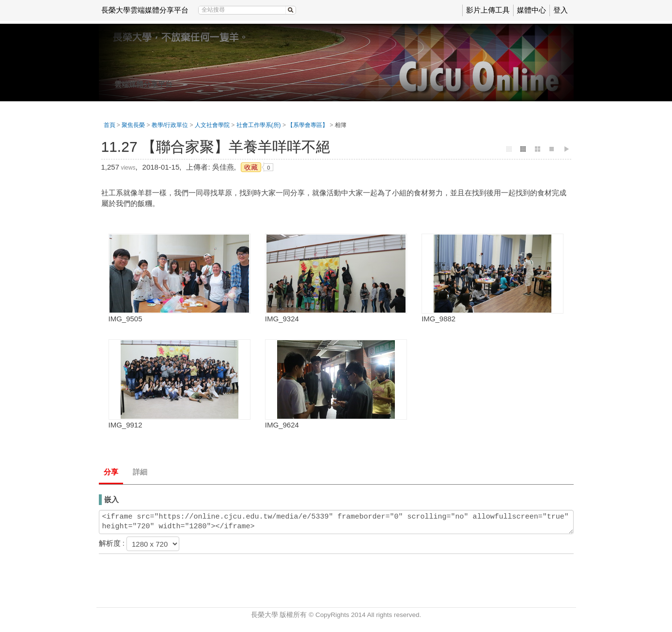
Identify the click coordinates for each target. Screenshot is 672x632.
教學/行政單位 (170, 125)
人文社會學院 (212, 125)
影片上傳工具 (488, 10)
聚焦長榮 (133, 125)
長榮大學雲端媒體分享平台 (145, 10)
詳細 (140, 472)
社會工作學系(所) (259, 125)
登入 (561, 10)
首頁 (109, 125)
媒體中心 (531, 10)
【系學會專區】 (308, 125)
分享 (111, 472)
